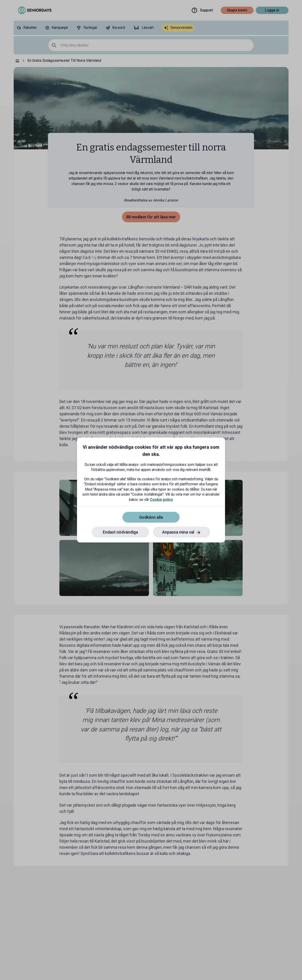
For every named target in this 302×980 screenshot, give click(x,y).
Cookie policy (161, 500)
